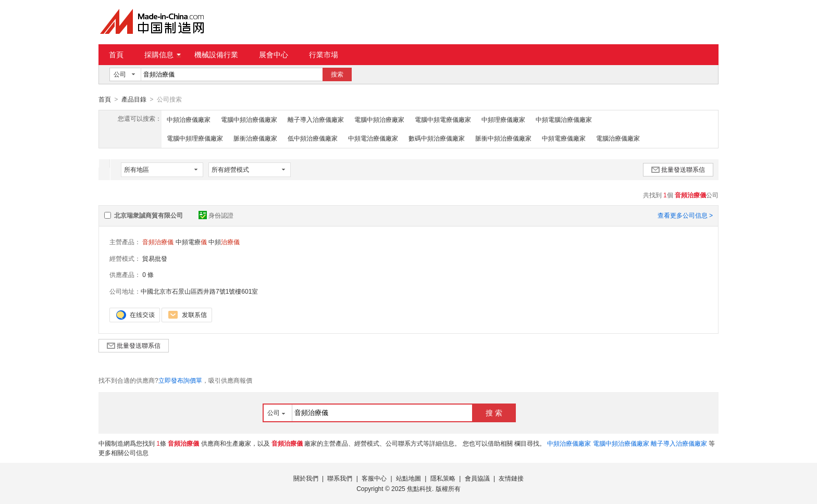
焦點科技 (419, 488)
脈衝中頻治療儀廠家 (503, 138)
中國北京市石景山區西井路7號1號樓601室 (199, 291)
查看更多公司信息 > (685, 215)
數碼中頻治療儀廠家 (437, 138)
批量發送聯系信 (678, 169)
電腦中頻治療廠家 (379, 119)
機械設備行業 (216, 55)
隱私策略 (443, 478)
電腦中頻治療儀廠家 (249, 119)
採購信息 (163, 55)
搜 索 (494, 412)
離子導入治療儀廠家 (316, 119)
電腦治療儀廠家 (618, 138)
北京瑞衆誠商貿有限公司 (148, 215)
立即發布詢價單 (180, 380)
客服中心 (374, 478)
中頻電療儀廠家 (564, 138)
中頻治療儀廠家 (189, 119)
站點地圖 (408, 478)
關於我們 (306, 478)
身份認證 (216, 215)
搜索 (337, 74)
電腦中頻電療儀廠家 (443, 119)
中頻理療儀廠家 (503, 119)
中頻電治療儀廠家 (373, 138)
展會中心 (274, 55)
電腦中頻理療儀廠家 (195, 138)
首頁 (116, 55)
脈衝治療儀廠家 (255, 138)
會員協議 (477, 478)
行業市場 (324, 55)
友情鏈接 (511, 478)
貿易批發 (155, 258)
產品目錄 (134, 99)
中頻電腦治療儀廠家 (564, 119)
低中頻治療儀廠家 (313, 138)
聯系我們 (340, 478)
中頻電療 (191, 242)
